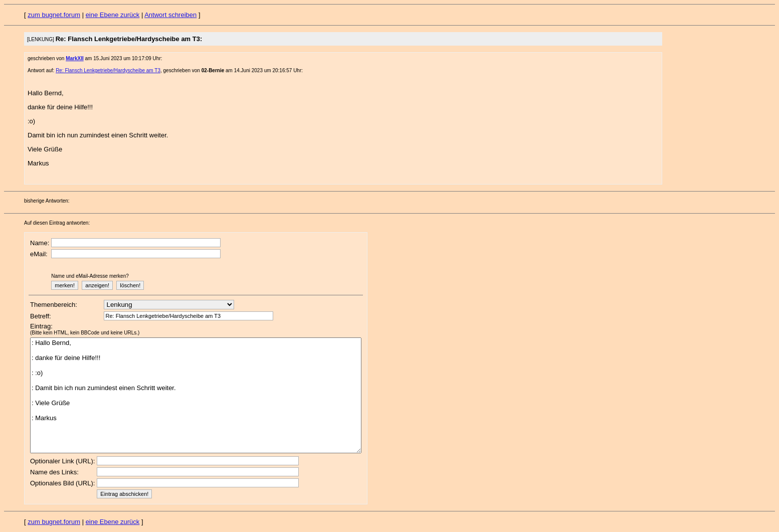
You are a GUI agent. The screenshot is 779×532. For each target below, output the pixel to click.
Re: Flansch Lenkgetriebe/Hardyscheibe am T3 (108, 70)
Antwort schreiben (170, 15)
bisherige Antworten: (47, 201)
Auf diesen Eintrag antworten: (57, 223)
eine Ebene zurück (113, 15)
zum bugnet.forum (54, 15)
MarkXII (75, 58)
